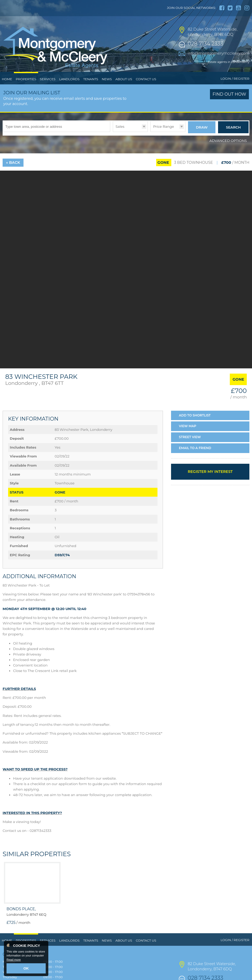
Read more (14, 961)
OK (26, 969)
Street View (190, 446)
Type (113, 142)
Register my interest (210, 481)
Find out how (229, 105)
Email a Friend (195, 457)
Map (188, 435)
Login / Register (235, 89)
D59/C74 (62, 564)
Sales (120, 137)
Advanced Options (228, 150)
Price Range (163, 137)
